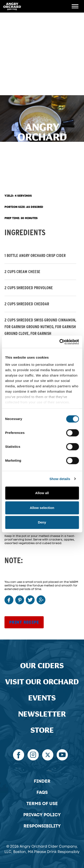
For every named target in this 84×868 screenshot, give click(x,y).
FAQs (42, 792)
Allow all (42, 493)
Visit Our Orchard (42, 682)
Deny (42, 522)
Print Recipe (24, 622)
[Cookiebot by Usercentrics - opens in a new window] (60, 342)
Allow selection (42, 508)
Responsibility (42, 826)
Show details (60, 479)
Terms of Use (42, 803)
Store (42, 730)
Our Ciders (42, 666)
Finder (42, 781)
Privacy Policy (42, 815)
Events (42, 698)
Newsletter (42, 714)
